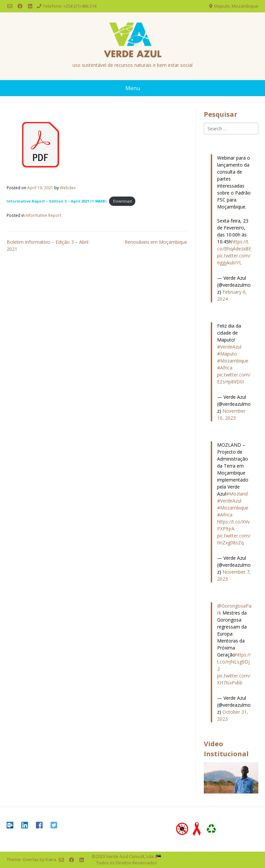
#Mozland (237, 494)
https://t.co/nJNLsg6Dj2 (234, 662)
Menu (133, 88)
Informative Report (43, 215)
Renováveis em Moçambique (156, 242)
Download (122, 201)
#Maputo (227, 354)
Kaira (51, 859)
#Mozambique (233, 361)
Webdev (68, 188)
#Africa (225, 368)
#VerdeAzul (229, 347)
